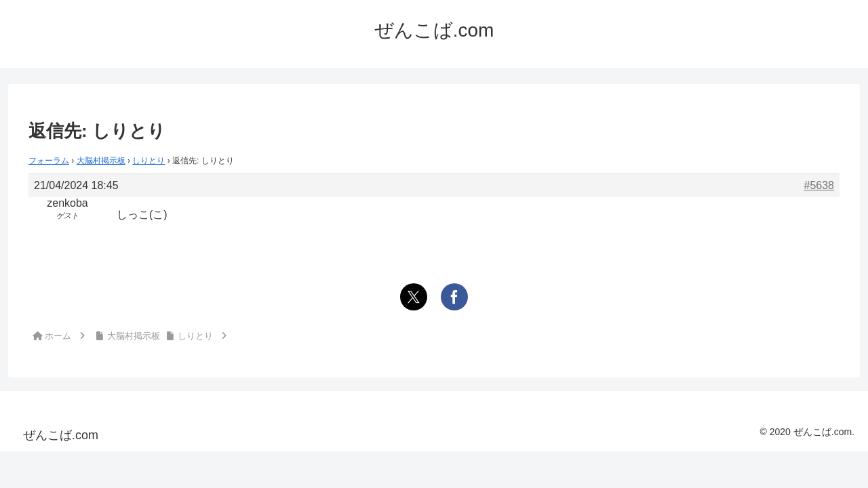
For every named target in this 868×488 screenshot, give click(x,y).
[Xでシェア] (414, 297)
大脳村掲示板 (101, 161)
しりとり (149, 161)
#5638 (820, 185)
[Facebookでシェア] (454, 297)
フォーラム (49, 161)
